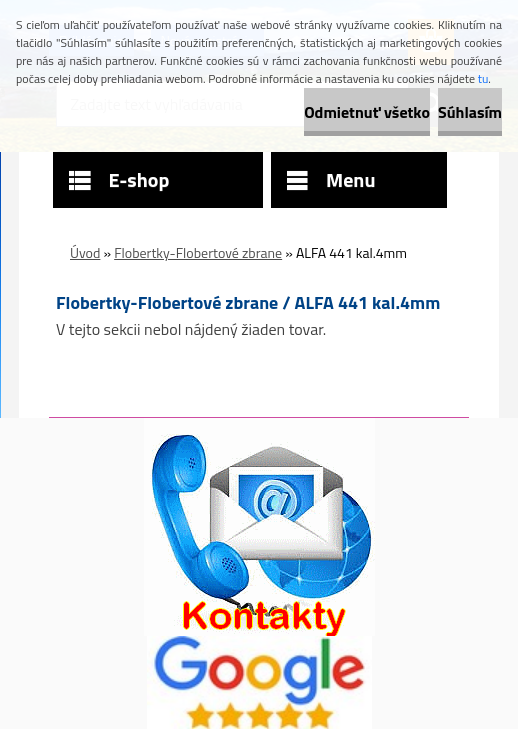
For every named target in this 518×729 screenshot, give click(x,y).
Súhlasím (470, 112)
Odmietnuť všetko (367, 112)
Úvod (85, 252)
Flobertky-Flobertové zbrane (198, 252)
